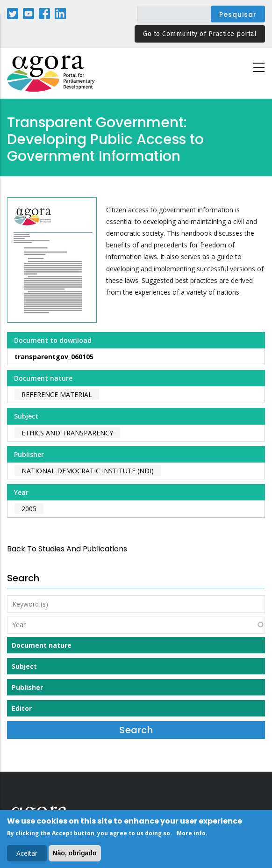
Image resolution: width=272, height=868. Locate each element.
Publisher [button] (27, 687)
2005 (29, 509)
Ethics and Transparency (67, 433)
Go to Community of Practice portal (200, 34)
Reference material (57, 394)
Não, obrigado (75, 855)
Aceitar (27, 856)
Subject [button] (24, 666)
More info (191, 835)
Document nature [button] (42, 645)
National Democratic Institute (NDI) (88, 471)
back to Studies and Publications (67, 549)
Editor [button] (22, 708)
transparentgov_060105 (54, 357)
